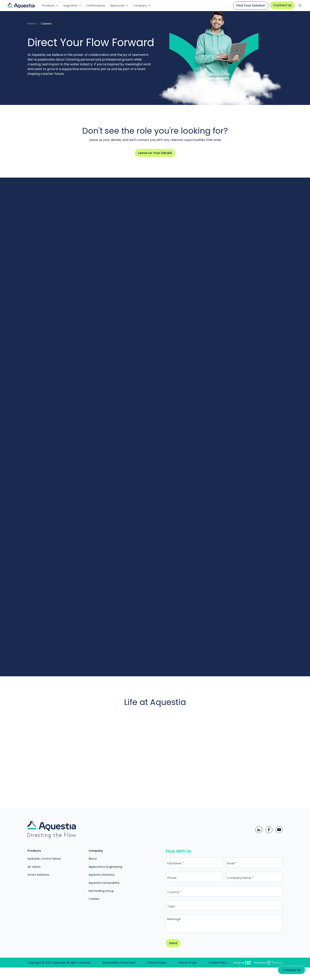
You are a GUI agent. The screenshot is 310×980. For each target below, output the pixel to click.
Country (173, 892)
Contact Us (282, 5)
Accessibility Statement (119, 963)
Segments (70, 6)
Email (231, 863)
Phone (172, 878)
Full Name (174, 863)
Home (32, 24)
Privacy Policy (157, 963)
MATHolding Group (101, 891)
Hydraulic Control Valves (44, 859)
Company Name (239, 878)
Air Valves (34, 867)
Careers (94, 899)
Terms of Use (188, 963)
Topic (171, 906)
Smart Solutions (38, 875)
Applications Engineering (105, 867)
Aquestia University (102, 875)
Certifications (96, 6)
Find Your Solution (251, 5)
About (93, 859)
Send (173, 943)
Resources (117, 6)
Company (140, 6)
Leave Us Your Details (155, 153)
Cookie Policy (218, 963)
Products (48, 6)
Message (174, 919)
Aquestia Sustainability (104, 883)
